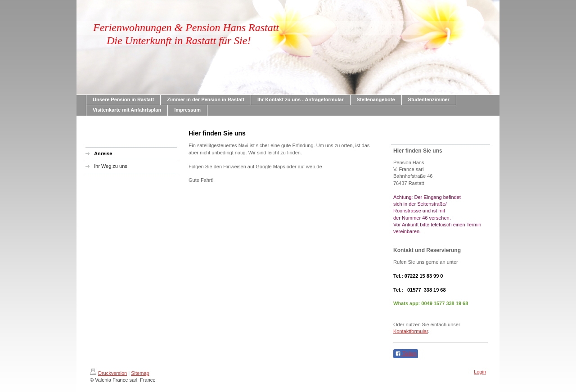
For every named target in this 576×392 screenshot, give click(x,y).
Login (480, 372)
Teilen (406, 354)
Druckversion (108, 373)
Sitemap (140, 373)
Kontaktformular (411, 331)
